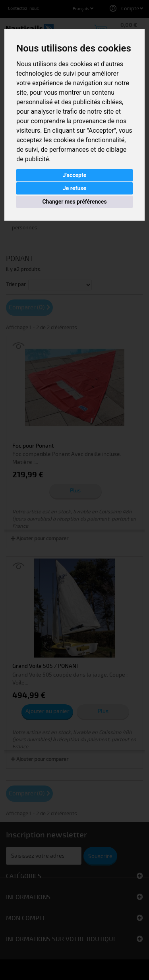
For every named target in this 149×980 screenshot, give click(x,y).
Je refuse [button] (74, 188)
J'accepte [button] (75, 175)
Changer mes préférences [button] (74, 202)
